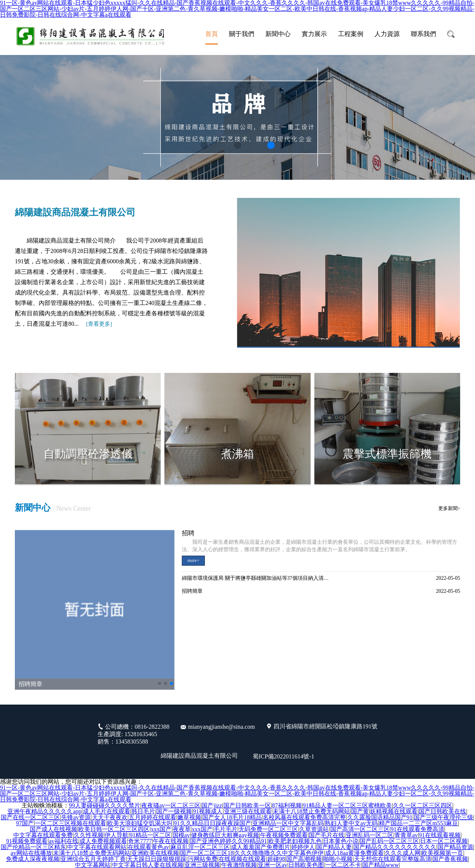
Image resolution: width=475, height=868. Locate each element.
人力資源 (387, 34)
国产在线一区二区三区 (30, 817)
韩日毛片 (143, 812)
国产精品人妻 (334, 847)
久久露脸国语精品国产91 (380, 817)
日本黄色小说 (341, 841)
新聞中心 (278, 34)
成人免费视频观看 (103, 841)
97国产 (25, 823)
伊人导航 (117, 835)
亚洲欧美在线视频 (155, 853)
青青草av (406, 835)
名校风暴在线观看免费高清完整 (304, 817)
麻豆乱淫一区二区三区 (200, 847)
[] (99, 324)
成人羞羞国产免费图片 (261, 847)
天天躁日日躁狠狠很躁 (157, 859)
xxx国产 (161, 829)
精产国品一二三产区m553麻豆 (418, 823)
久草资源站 (314, 829)
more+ (193, 560)
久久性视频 (89, 835)
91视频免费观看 (27, 841)
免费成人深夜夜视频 (33, 859)
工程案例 (351, 34)
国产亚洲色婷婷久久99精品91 (229, 841)
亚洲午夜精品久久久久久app (44, 812)
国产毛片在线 (327, 835)
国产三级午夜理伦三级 (443, 817)
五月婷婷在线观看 (153, 817)
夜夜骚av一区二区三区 (171, 806)
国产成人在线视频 (53, 829)
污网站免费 (203, 859)
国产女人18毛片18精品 (232, 817)
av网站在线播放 (31, 853)
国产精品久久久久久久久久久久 (395, 847)
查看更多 (99, 324)
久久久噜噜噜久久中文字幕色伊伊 (279, 853)
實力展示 (314, 34)
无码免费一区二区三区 (268, 829)
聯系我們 (423, 34)
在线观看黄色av (148, 847)
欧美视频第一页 (442, 853)
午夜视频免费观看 (284, 835)
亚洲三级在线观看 (248, 812)
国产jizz (212, 806)
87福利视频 (287, 806)
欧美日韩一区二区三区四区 (114, 829)
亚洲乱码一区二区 (370, 835)
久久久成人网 (403, 853)
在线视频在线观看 (242, 859)
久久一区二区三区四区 (423, 806)
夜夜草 (182, 829)
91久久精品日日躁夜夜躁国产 (213, 823)
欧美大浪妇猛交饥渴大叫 (140, 823)
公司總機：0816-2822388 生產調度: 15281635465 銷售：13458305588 (133, 734)
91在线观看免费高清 (417, 829)
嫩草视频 (189, 817)
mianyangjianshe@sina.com (221, 727)
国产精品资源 (455, 847)
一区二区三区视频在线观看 (71, 823)
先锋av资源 (76, 817)
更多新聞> (449, 508)
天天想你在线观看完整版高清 (393, 859)
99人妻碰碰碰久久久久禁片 (105, 806)
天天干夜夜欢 (110, 817)
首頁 (212, 34)
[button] (204, 145)
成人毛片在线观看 (107, 812)
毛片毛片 (226, 829)
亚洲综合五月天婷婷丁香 (93, 859)
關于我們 (242, 34)
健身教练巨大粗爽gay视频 (225, 835)
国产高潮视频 (304, 859)
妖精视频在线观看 (394, 812)
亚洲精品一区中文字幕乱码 (288, 823)
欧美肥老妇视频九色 (295, 841)
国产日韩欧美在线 (442, 812)
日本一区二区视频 (444, 841)
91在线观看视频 (440, 835)
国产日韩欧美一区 (247, 806)
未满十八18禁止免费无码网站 (311, 812)
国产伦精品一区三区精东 (33, 847)
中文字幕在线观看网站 (97, 847)
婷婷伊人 (303, 847)
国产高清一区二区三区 (360, 829)
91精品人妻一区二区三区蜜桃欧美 (347, 806)
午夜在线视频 (171, 841)
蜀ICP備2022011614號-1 (284, 756)
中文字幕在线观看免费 (43, 835)
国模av (181, 835)
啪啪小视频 (338, 859)
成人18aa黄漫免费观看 (354, 853)
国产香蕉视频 (450, 859)
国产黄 (360, 812)
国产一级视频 (174, 812)
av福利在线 (64, 841)
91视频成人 (208, 812)
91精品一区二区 (150, 835)
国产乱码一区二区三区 (389, 841)
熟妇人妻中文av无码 (351, 823)
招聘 (188, 533)
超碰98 (276, 859)
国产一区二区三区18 (207, 853)
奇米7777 (140, 841)
